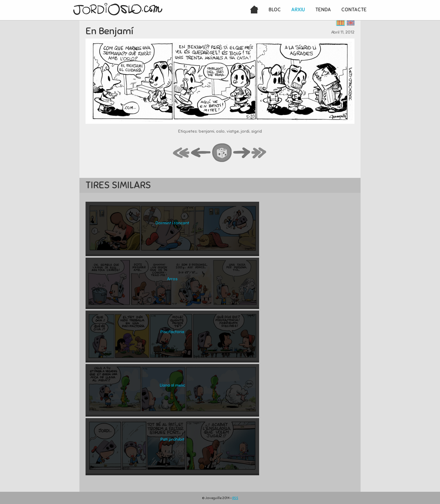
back (201, 153)
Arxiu (298, 10)
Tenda (323, 10)
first (182, 153)
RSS (235, 498)
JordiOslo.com (118, 9)
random (222, 153)
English (351, 23)
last (259, 153)
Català (341, 23)
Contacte (354, 10)
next (242, 153)
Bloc (275, 10)
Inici (254, 10)
